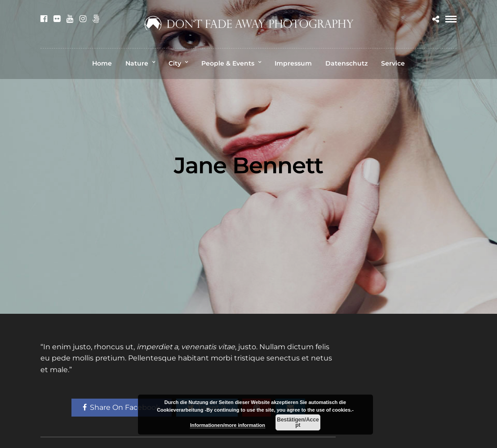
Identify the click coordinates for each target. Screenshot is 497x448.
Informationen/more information (228, 425)
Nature (137, 63)
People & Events (228, 63)
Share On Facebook (122, 407)
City (175, 63)
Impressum (293, 63)
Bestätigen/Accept (298, 422)
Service (393, 63)
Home (102, 63)
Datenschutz (346, 63)
